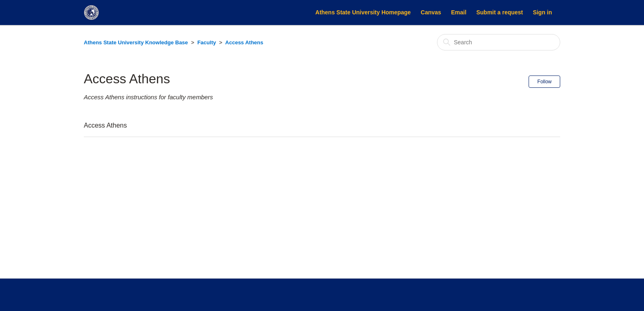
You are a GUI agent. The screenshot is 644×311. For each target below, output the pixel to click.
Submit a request (500, 12)
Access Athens (244, 42)
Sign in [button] (542, 12)
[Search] (499, 42)
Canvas (431, 12)
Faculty (207, 42)
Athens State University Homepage (363, 12)
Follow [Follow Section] (544, 82)
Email (459, 12)
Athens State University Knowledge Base (136, 42)
